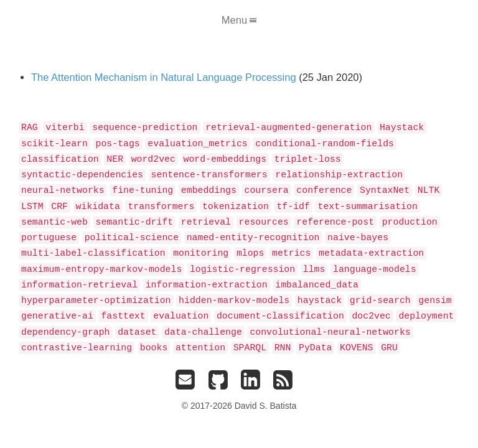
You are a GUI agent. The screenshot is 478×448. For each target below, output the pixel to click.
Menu (239, 20)
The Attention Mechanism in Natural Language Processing (164, 77)
